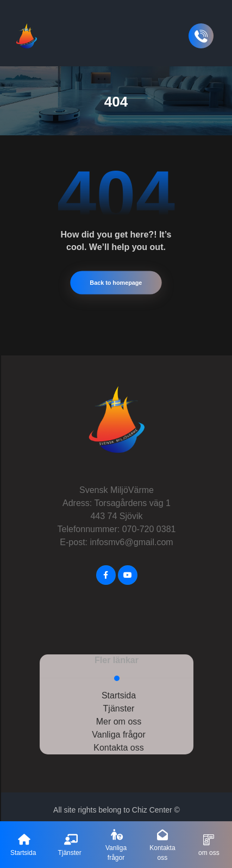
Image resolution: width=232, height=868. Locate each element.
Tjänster (119, 702)
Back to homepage (116, 277)
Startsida (119, 689)
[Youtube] (128, 569)
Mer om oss (119, 716)
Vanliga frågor (118, 729)
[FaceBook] (106, 569)
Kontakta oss (119, 742)
